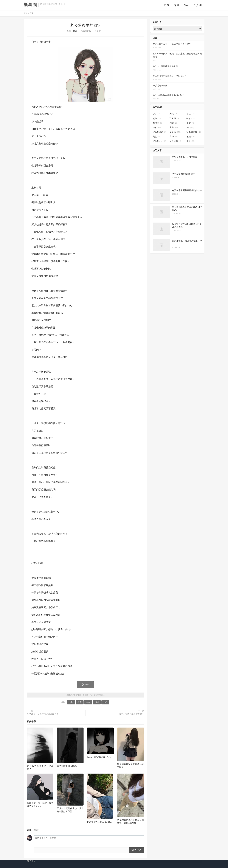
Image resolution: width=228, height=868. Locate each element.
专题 (176, 6)
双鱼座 (174, 119)
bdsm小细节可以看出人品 (99, 758)
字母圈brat (159, 142)
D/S (156, 115)
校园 (190, 138)
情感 (26, 14)
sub (190, 129)
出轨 (53, 248)
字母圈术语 (159, 133)
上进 (190, 124)
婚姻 (39, 122)
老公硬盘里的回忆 (85, 26)
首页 (166, 6)
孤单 (190, 119)
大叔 (173, 115)
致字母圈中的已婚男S (67, 767)
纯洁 (173, 124)
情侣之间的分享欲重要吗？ (131, 715)
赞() (85, 686)
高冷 (173, 138)
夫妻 (157, 138)
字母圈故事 (194, 133)
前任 (190, 115)
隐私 (157, 129)
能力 (157, 119)
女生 (48, 248)
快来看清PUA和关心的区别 (100, 823)
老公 (36, 43)
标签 (186, 6)
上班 (174, 129)
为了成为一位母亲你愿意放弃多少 (43, 715)
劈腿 (80, 703)
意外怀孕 (175, 142)
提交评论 (136, 851)
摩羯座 (157, 124)
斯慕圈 (30, 5)
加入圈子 (199, 6)
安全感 (175, 133)
